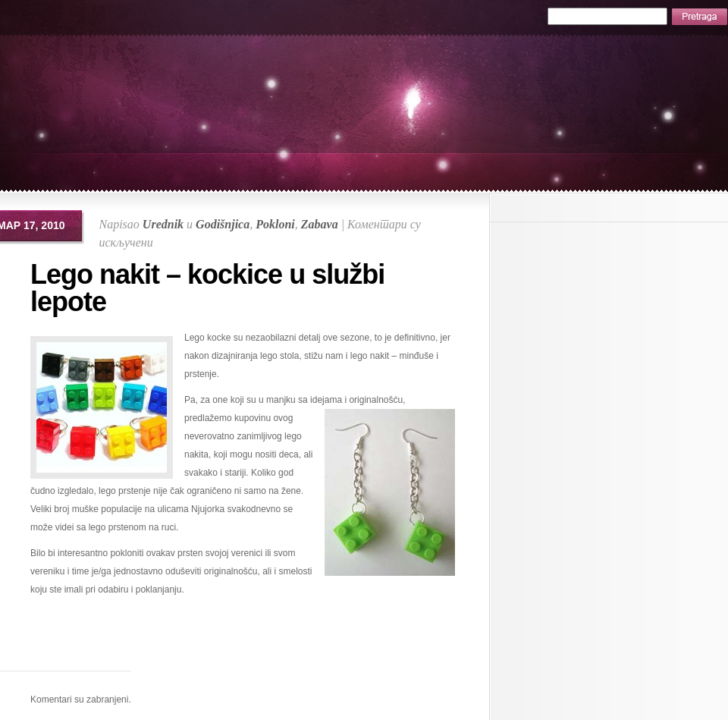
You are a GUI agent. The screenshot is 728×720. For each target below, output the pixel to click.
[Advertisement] (245, 648)
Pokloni (275, 224)
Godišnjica (223, 224)
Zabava (320, 224)
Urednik (163, 224)
